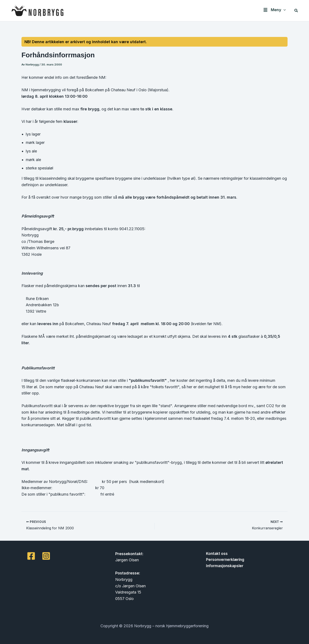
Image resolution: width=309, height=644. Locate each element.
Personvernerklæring (224, 560)
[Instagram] (46, 556)
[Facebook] (31, 556)
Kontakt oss (216, 553)
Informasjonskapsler (224, 566)
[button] (284, 11)
